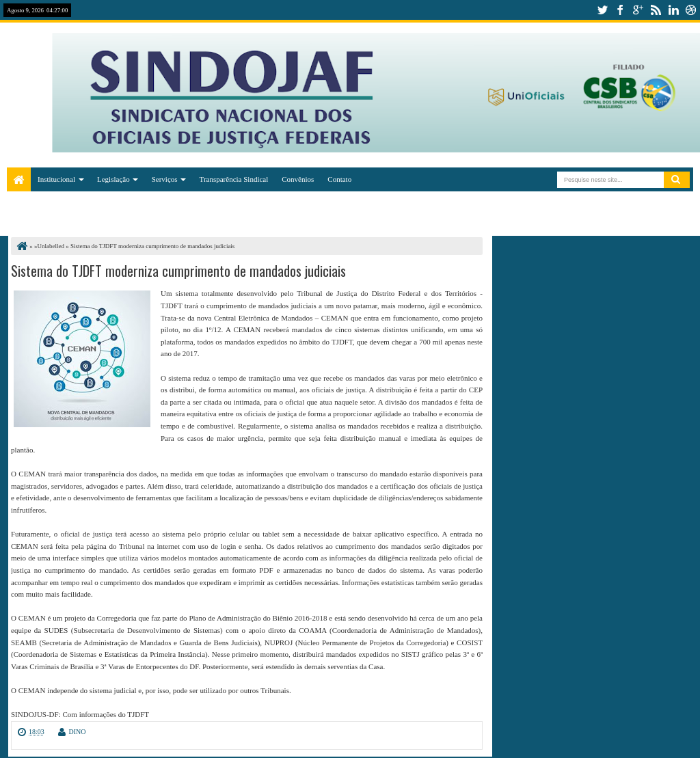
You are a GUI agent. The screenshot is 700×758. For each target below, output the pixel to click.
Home (19, 179)
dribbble (691, 10)
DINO (78, 732)
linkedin (673, 10)
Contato (339, 179)
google (638, 10)
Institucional (56, 179)
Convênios (298, 179)
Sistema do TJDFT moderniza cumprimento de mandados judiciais (178, 271)
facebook (620, 10)
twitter (602, 10)
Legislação (113, 179)
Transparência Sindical (234, 179)
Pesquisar (677, 180)
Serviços (165, 179)
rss (656, 10)
